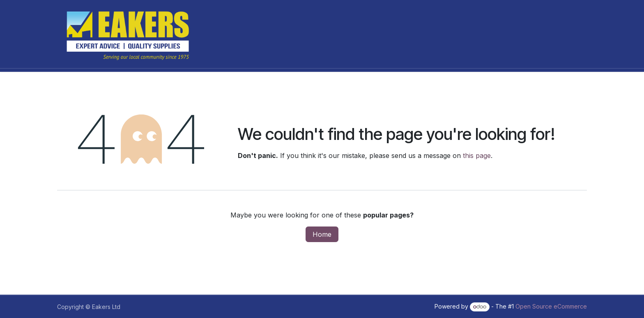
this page (477, 156)
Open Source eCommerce (551, 306)
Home (322, 234)
